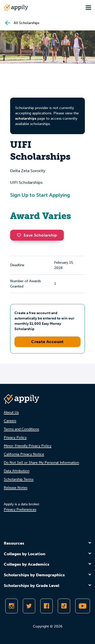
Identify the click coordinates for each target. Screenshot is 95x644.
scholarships (26, 119)
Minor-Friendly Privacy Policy (28, 446)
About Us (11, 412)
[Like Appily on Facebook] (46, 606)
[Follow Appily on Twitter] (29, 606)
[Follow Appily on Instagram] (12, 606)
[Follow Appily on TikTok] (64, 606)
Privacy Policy (15, 437)
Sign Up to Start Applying (40, 195)
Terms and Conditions (21, 429)
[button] (20, 235)
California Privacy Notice (24, 454)
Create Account (48, 342)
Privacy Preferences (20, 509)
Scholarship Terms (19, 479)
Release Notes (16, 488)
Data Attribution (17, 471)
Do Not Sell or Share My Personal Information (41, 463)
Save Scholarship (37, 235)
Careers (10, 421)
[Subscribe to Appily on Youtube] (83, 606)
